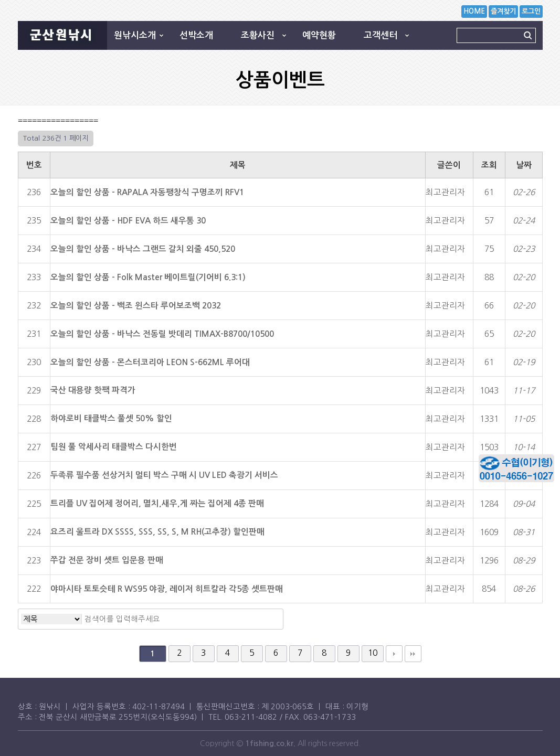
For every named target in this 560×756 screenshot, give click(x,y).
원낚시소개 (135, 35)
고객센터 (381, 35)
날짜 (524, 165)
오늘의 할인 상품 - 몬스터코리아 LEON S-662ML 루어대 (150, 362)
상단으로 (536, 542)
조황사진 (258, 35)
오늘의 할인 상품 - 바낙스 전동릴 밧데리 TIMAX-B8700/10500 (162, 334)
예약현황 (319, 35)
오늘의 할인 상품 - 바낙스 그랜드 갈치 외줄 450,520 (143, 249)
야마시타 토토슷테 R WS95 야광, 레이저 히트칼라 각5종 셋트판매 (167, 589)
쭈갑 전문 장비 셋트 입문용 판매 (107, 560)
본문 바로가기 (0, 0)
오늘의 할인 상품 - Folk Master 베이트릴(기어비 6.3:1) (148, 277)
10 (373, 653)
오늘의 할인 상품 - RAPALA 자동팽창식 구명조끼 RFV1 (147, 192)
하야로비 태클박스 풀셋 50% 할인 (111, 418)
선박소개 (196, 35)
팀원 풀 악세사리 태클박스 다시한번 (114, 447)
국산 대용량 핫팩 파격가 (93, 390)
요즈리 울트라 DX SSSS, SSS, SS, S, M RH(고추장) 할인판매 (157, 532)
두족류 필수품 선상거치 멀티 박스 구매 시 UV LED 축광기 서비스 (164, 475)
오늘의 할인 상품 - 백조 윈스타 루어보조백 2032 (136, 306)
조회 (489, 165)
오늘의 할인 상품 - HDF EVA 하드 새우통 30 (128, 221)
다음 (394, 654)
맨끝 (413, 654)
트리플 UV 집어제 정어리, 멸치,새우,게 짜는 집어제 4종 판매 (157, 503)
